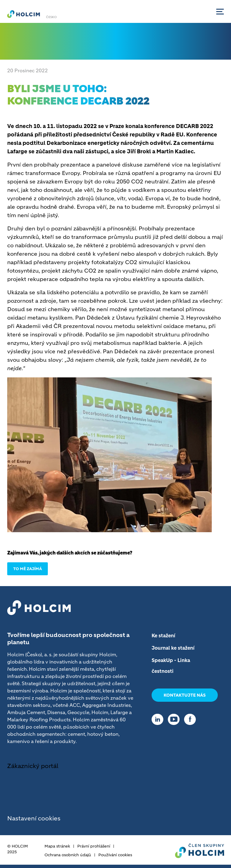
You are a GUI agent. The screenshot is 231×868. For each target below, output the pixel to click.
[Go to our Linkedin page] (159, 719)
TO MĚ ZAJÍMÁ (28, 569)
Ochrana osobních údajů (68, 855)
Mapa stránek (57, 846)
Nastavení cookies (34, 818)
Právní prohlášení (94, 846)
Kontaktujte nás (185, 695)
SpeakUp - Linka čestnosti (171, 666)
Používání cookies (115, 855)
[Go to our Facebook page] (191, 719)
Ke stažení (163, 635)
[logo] (24, 14)
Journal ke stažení (173, 648)
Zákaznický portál (33, 766)
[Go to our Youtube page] (175, 719)
